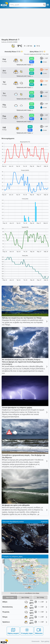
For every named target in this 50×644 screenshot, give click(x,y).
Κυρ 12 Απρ (10, 597)
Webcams (39, 631)
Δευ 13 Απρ (25, 597)
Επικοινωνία (36, 641)
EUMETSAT (44, 522)
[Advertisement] (25, 23)
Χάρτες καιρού (13, 631)
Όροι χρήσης (45, 641)
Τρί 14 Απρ (40, 597)
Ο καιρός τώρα (27, 631)
